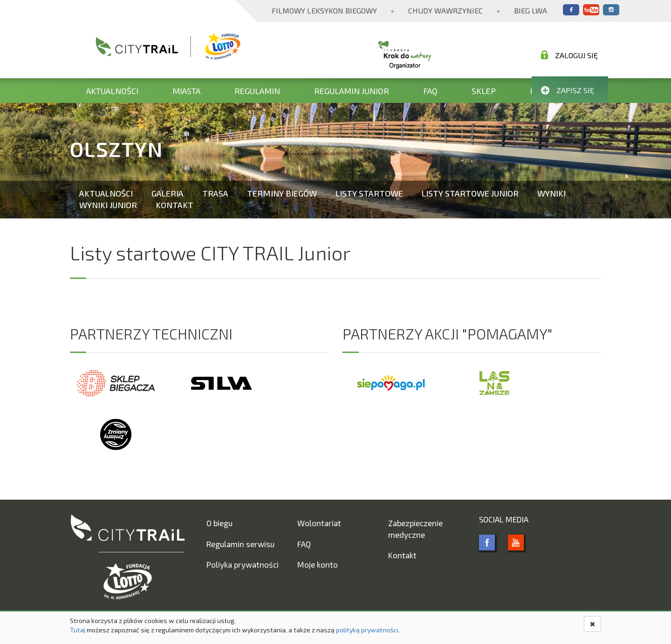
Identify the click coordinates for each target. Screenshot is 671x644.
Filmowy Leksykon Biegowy (324, 10)
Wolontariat (319, 523)
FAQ (430, 91)
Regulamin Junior (352, 91)
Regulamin (257, 91)
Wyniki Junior (108, 205)
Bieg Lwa (531, 10)
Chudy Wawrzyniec (445, 10)
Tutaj (78, 630)
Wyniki (551, 193)
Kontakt (175, 205)
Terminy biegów (282, 193)
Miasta (186, 91)
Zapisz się (568, 90)
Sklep (484, 91)
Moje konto (318, 564)
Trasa (215, 193)
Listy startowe (369, 193)
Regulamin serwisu (240, 544)
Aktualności (112, 91)
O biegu (219, 523)
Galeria (168, 193)
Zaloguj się (569, 55)
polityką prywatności (367, 630)
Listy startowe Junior (470, 193)
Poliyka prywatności (243, 564)
